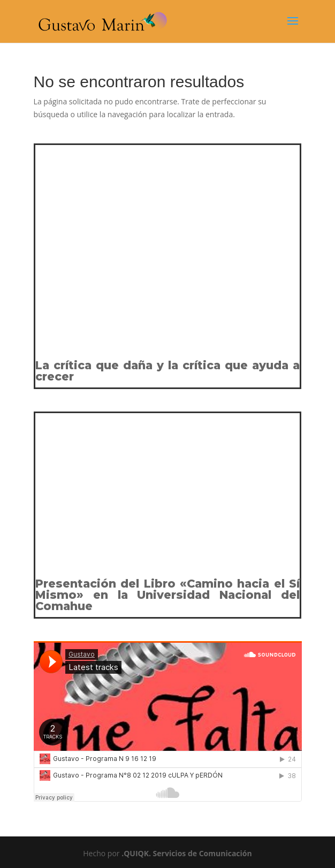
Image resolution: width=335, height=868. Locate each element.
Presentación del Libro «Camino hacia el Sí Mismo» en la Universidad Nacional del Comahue (168, 595)
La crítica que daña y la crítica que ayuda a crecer (168, 371)
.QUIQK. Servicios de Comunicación (187, 853)
